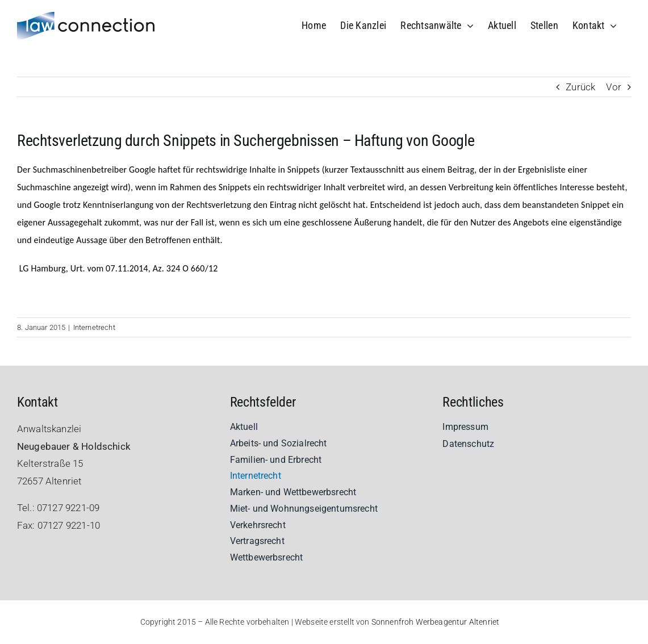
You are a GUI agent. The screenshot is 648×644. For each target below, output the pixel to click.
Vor (614, 87)
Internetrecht (94, 327)
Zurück (580, 87)
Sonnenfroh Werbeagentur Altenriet (436, 622)
